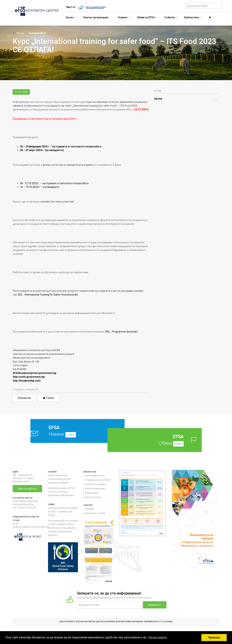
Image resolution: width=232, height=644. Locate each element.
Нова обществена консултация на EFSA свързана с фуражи (59, 479)
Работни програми (95, 489)
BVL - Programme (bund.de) (122, 332)
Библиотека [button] (193, 17)
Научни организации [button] (97, 17)
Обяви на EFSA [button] (147, 17)
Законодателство (95, 475)
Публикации (92, 493)
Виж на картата (27, 489)
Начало (18, 33)
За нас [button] (71, 17)
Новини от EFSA (37, 33)
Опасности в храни (95, 484)
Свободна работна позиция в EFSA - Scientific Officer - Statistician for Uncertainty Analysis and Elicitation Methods (63, 528)
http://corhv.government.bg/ (29, 377)
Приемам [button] (214, 637)
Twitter (49, 398)
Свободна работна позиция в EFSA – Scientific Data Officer (63, 512)
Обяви (160, 440)
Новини (69, 431)
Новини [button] (124, 17)
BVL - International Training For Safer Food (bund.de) (48, 295)
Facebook (25, 398)
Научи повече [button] (158, 637)
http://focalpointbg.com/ (27, 381)
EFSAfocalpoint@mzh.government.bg (34, 373)
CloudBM (167, 622)
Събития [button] (171, 17)
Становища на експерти (98, 480)
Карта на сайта (93, 497)
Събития (90, 509)
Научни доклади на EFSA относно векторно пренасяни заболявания (61, 492)
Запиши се (155, 605)
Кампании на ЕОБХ (95, 513)
